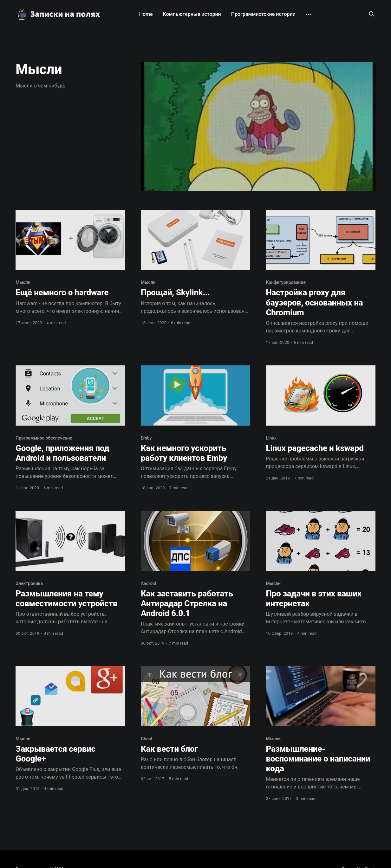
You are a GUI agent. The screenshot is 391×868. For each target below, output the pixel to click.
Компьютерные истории (192, 14)
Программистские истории (263, 14)
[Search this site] (372, 14)
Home (146, 14)
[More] (309, 14)
